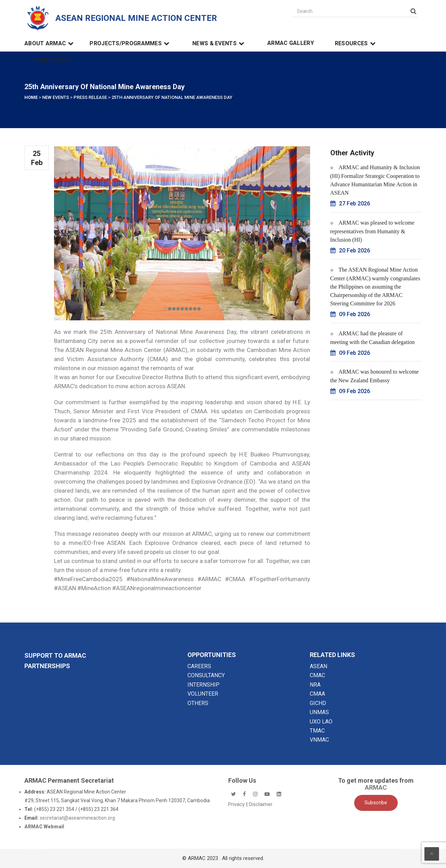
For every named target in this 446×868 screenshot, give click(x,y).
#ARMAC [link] (209, 579)
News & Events (219, 44)
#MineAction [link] (94, 588)
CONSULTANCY (206, 675)
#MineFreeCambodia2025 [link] (88, 579)
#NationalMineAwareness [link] (160, 579)
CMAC (317, 675)
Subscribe (376, 803)
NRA (315, 685)
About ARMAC (50, 44)
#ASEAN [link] (65, 588)
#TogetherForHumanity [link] (280, 579)
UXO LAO (321, 722)
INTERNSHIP (203, 685)
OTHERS (198, 703)
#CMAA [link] (235, 579)
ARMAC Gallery (291, 43)
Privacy (237, 804)
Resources (356, 44)
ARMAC (376, 787)
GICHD (318, 703)
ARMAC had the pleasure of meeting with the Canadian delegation (373, 338)
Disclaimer (261, 804)
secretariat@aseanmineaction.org (77, 818)
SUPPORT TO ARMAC (55, 655)
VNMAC (319, 740)
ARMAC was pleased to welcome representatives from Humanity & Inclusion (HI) (372, 231)
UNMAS (319, 712)
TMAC (317, 731)
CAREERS (199, 666)
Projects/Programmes (130, 44)
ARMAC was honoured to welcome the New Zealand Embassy (375, 376)
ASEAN (318, 666)
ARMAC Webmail (44, 827)
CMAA (317, 694)
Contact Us (51, 61)
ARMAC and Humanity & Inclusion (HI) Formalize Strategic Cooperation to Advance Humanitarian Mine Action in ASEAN (375, 180)
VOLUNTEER (203, 694)
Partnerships (47, 666)
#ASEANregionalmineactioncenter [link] (157, 588)
